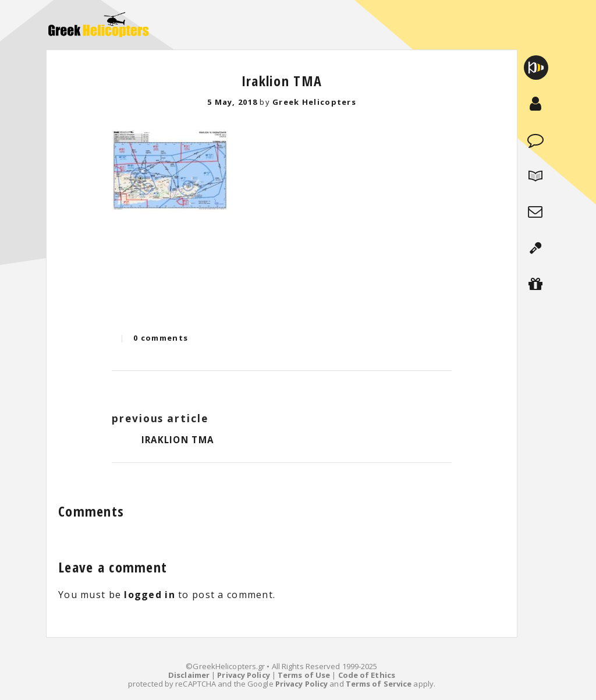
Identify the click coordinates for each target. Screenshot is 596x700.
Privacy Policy (243, 675)
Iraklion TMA (282, 81)
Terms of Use (304, 675)
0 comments (161, 338)
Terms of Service (379, 684)
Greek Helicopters (314, 102)
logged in (150, 595)
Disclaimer (189, 675)
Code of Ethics (367, 675)
